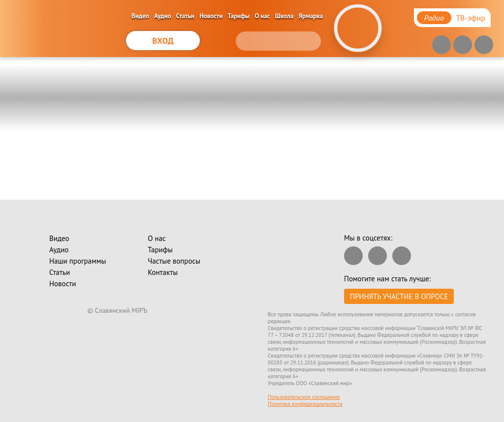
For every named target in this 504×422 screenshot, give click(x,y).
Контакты (163, 272)
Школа (284, 16)
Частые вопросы (174, 261)
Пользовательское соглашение (304, 397)
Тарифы (239, 16)
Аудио (163, 16)
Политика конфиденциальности (305, 404)
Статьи (185, 16)
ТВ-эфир (471, 18)
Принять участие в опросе (399, 296)
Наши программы (78, 261)
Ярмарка (311, 16)
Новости (211, 16)
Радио (434, 18)
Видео (140, 16)
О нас (263, 16)
